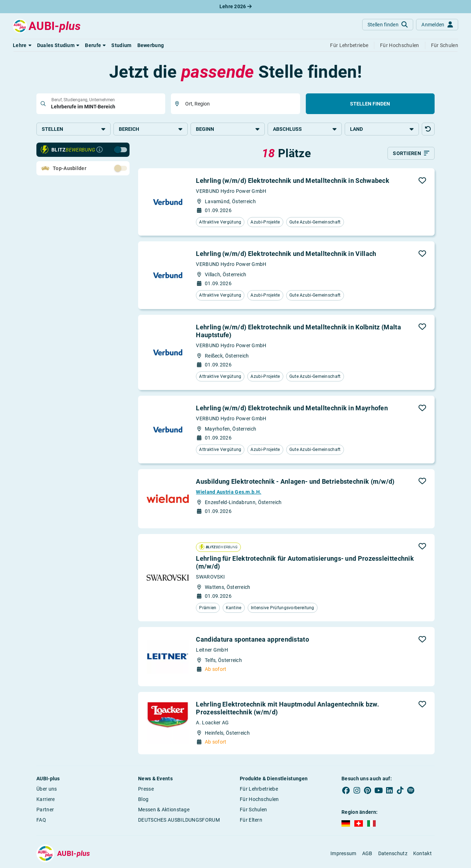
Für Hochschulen (259, 799)
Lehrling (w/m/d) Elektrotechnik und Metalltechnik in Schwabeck (293, 181)
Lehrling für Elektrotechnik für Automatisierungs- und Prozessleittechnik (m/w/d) (305, 562)
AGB (367, 853)
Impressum (343, 853)
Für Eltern (251, 820)
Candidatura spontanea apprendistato (252, 639)
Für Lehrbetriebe (259, 789)
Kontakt (422, 853)
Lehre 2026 (236, 6)
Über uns (47, 789)
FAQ (41, 820)
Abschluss (305, 129)
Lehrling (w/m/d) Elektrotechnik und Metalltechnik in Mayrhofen (292, 408)
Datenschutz (393, 853)
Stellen (74, 129)
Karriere (45, 799)
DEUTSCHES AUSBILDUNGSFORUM (179, 820)
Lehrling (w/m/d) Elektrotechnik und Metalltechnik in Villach (286, 254)
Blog (143, 799)
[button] (22, 45)
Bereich (151, 129)
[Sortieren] (411, 153)
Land (382, 129)
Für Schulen (253, 810)
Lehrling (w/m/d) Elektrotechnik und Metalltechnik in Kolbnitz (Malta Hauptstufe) (298, 331)
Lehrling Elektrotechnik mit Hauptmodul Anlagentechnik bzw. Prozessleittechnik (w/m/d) (287, 708)
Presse (146, 789)
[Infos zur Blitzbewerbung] (100, 150)
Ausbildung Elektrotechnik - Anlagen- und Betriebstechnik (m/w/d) (295, 481)
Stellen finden (370, 104)
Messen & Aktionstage (164, 810)
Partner (45, 810)
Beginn (228, 129)
